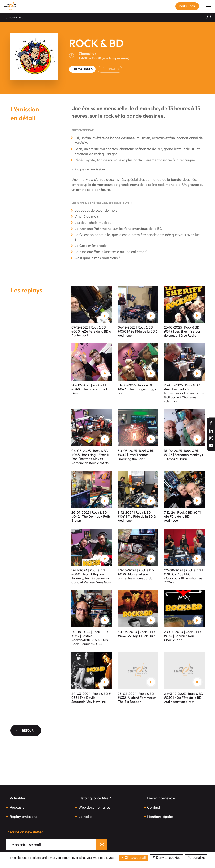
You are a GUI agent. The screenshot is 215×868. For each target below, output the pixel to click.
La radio (85, 816)
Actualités (18, 798)
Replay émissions (23, 816)
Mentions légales (160, 816)
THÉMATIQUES (82, 69)
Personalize (196, 858)
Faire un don (187, 6)
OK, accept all (133, 858)
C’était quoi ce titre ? (95, 798)
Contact (154, 807)
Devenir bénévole (161, 798)
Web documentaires (94, 807)
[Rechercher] (208, 17)
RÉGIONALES (110, 69)
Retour (25, 731)
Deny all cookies (166, 858)
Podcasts (17, 807)
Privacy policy (107, 864)
